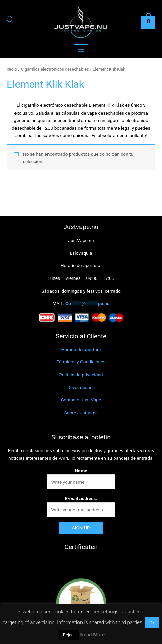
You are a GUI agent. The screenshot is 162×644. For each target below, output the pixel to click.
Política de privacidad (81, 375)
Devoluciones (81, 387)
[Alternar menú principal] (81, 51)
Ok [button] (152, 623)
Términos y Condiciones (81, 362)
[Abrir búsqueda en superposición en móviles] (8, 20)
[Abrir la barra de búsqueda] (10, 20)
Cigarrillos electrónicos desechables (55, 69)
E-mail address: (81, 498)
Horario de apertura (81, 349)
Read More (93, 635)
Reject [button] (69, 635)
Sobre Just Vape (81, 413)
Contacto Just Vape (81, 400)
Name (81, 471)
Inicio (12, 69)
